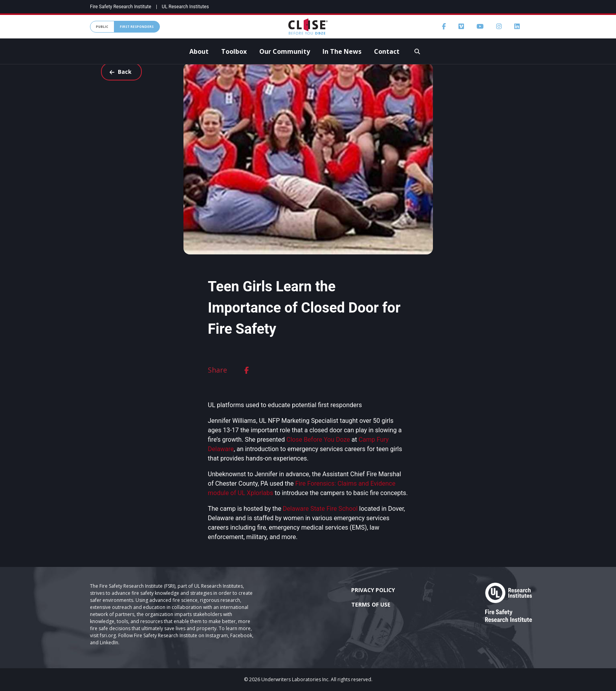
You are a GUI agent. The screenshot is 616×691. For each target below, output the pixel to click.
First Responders (137, 27)
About (199, 51)
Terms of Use (371, 604)
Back (120, 72)
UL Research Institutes (185, 7)
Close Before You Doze (318, 440)
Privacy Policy (373, 590)
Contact (387, 51)
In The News (342, 51)
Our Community (285, 51)
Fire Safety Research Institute (121, 7)
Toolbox (234, 51)
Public (102, 27)
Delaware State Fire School (320, 509)
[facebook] (247, 370)
